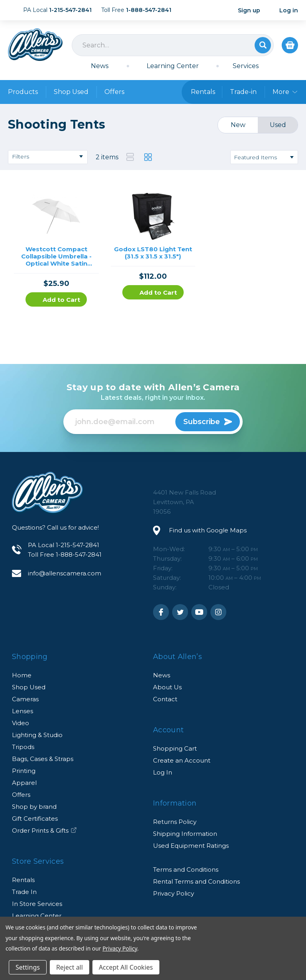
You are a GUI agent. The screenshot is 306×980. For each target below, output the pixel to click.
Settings (28, 967)
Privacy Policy (174, 893)
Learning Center (173, 66)
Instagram (218, 612)
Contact (165, 699)
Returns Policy (175, 822)
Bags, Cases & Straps (43, 759)
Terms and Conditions (186, 869)
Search (263, 45)
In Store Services (37, 904)
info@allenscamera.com (65, 573)
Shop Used (71, 92)
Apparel (24, 783)
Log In (163, 772)
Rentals (23, 880)
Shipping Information (185, 834)
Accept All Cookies (126, 967)
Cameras (25, 699)
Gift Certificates (35, 819)
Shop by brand (34, 807)
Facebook (161, 612)
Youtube (199, 612)
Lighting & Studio (37, 735)
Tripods (23, 747)
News (100, 66)
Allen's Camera (35, 45)
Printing (24, 771)
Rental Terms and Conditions (196, 881)
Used (278, 125)
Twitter (180, 612)
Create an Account (182, 760)
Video (21, 723)
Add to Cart (56, 300)
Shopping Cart (175, 748)
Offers (114, 92)
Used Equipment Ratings (191, 846)
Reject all (70, 967)
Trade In (24, 892)
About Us (167, 687)
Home (22, 675)
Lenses (23, 711)
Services (246, 66)
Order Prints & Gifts (44, 830)
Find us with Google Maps (208, 530)
